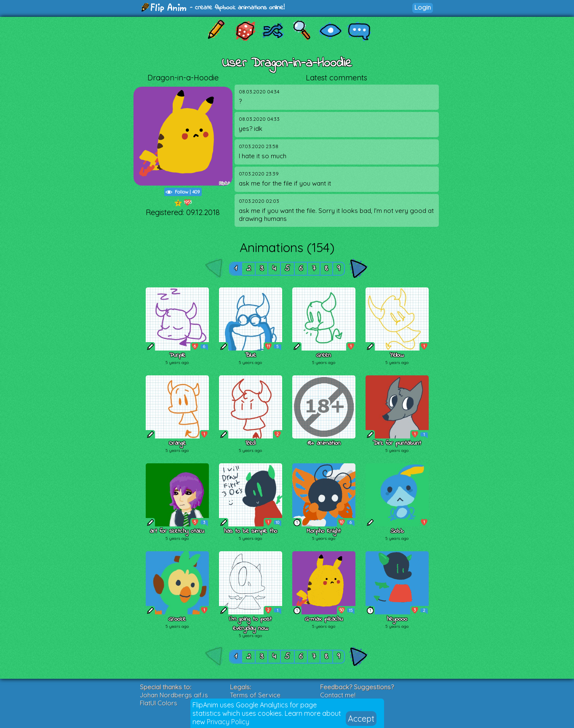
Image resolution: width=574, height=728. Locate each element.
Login (423, 7)
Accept (361, 719)
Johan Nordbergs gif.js (174, 695)
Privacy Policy (228, 722)
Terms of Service (255, 695)
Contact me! (338, 695)
